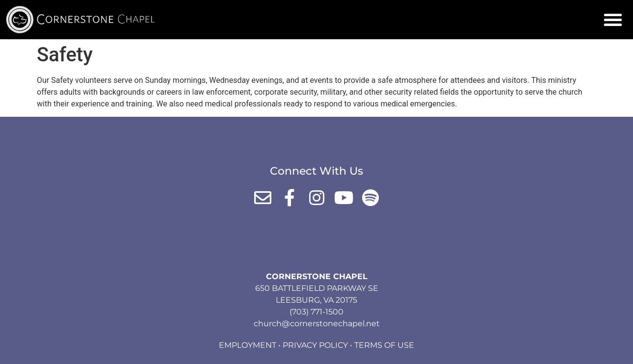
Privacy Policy (315, 345)
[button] (613, 20)
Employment (248, 345)
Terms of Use (384, 345)
